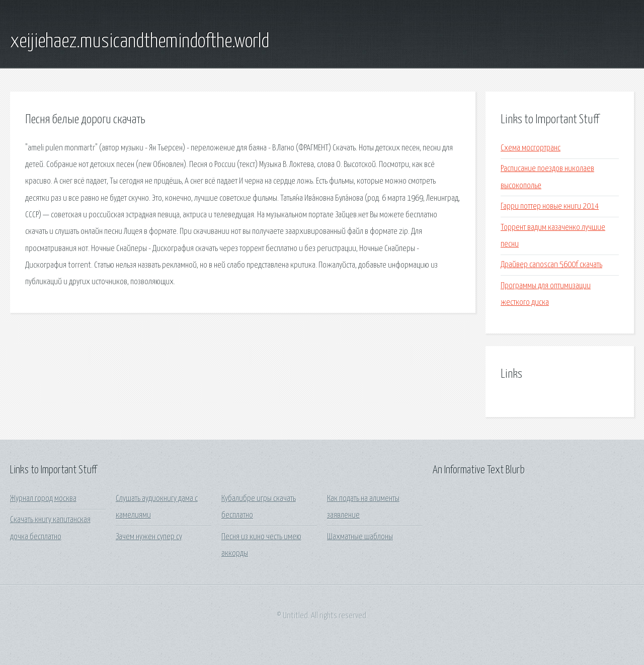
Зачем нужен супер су (149, 537)
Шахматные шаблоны (360, 537)
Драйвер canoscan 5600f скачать (551, 265)
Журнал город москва (43, 499)
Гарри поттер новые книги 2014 (550, 206)
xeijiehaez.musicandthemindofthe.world (140, 42)
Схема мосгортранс (531, 148)
